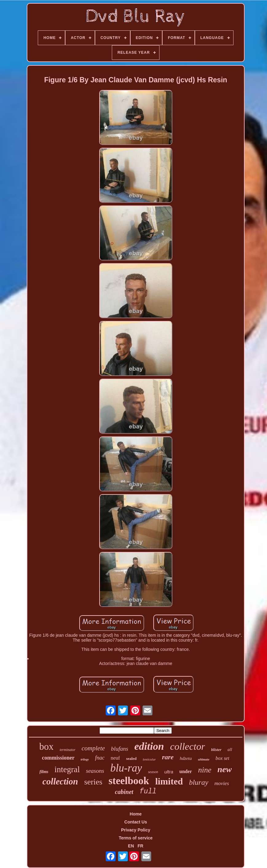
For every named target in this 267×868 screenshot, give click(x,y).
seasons (95, 771)
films (44, 772)
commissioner (58, 758)
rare (168, 757)
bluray (199, 782)
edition (149, 746)
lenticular (149, 759)
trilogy (85, 759)
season (153, 772)
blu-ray (126, 768)
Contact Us (136, 822)
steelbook (129, 781)
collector (188, 746)
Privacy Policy (136, 830)
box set (223, 758)
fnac (100, 758)
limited (169, 781)
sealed (131, 759)
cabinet (124, 792)
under (186, 771)
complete (93, 748)
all (230, 750)
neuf (115, 758)
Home (136, 814)
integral (67, 769)
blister (216, 750)
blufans (120, 749)
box (47, 747)
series (93, 782)
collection (60, 781)
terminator (67, 750)
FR (141, 846)
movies (222, 783)
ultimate (204, 759)
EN (131, 846)
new (225, 769)
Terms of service (135, 838)
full (148, 792)
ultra (169, 772)
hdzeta (186, 758)
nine (205, 770)
